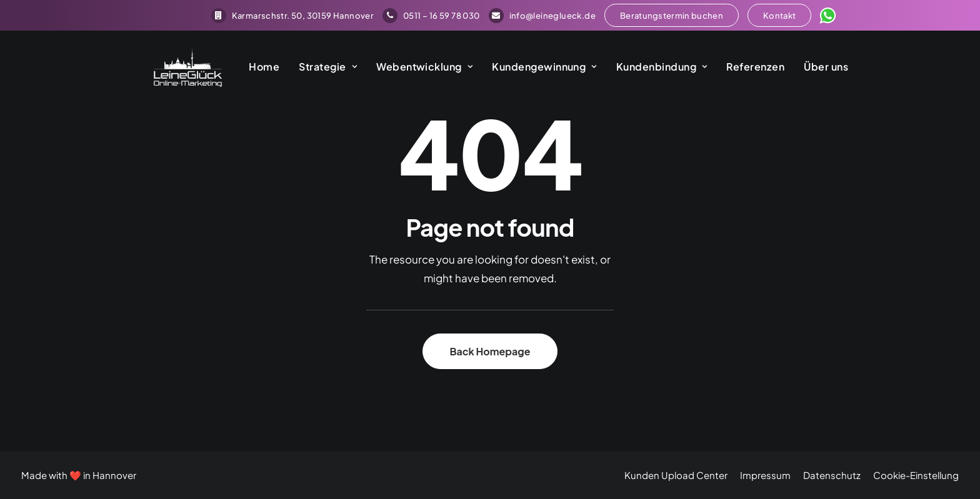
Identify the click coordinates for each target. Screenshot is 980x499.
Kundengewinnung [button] (530, 69)
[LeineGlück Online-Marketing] (176, 69)
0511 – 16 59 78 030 (431, 16)
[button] (672, 15)
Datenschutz (832, 475)
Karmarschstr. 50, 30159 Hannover (292, 16)
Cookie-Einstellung (916, 475)
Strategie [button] (313, 69)
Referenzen (741, 69)
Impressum (765, 475)
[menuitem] (292, 16)
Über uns (812, 69)
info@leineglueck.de (542, 16)
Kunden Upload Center (676, 475)
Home (250, 69)
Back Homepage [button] (490, 351)
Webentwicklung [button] (410, 69)
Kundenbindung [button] (647, 69)
